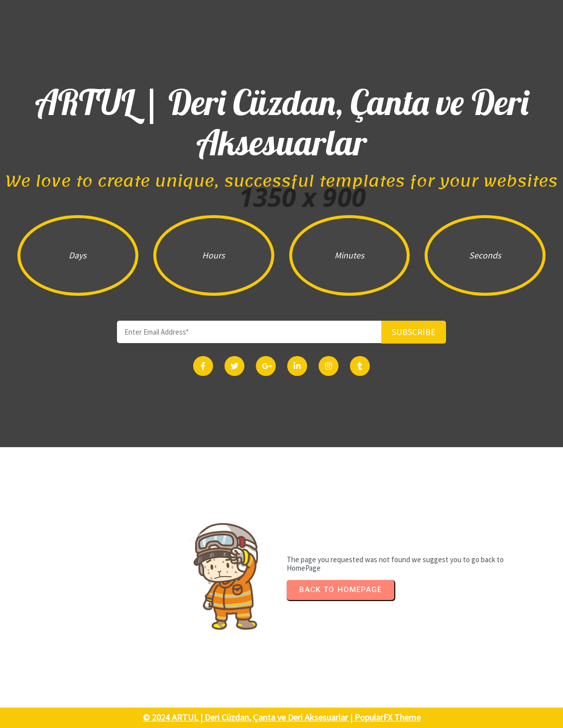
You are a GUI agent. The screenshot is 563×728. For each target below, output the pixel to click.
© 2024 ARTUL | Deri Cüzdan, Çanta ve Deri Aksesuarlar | (249, 717)
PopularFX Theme (388, 717)
